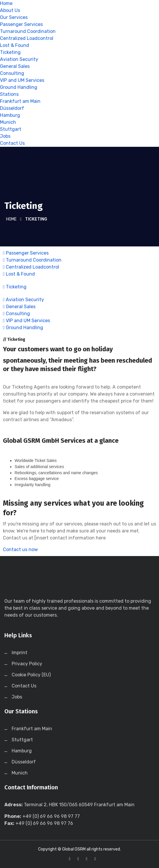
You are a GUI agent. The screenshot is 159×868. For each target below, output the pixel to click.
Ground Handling (19, 87)
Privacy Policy (27, 664)
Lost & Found (15, 45)
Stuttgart (11, 129)
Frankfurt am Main (20, 101)
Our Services (14, 17)
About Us (10, 10)
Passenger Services (21, 24)
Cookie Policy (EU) (31, 675)
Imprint (20, 653)
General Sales (15, 66)
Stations (9, 94)
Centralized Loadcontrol (27, 38)
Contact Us (12, 143)
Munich (8, 122)
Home (6, 3)
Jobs (5, 136)
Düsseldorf (12, 108)
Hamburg (10, 115)
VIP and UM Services (22, 80)
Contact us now (20, 549)
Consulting (12, 73)
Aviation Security (19, 59)
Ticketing (10, 52)
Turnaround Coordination (28, 31)
